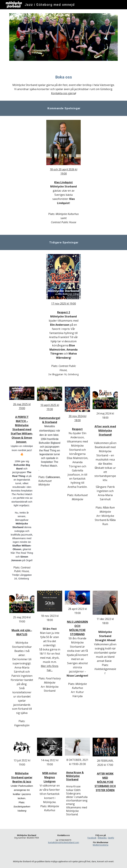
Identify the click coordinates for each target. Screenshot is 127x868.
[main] (63, 85)
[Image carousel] (63, 39)
